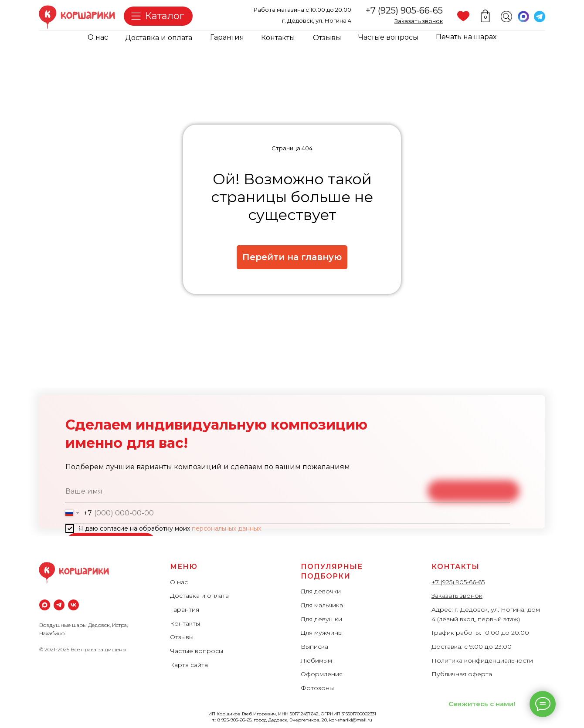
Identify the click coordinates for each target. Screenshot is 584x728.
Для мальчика (322, 605)
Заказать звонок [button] (457, 596)
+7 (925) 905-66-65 (404, 10)
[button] (419, 21)
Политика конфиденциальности (482, 660)
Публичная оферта (462, 674)
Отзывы (327, 38)
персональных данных (226, 528)
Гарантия (227, 37)
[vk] (73, 605)
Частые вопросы (388, 37)
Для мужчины (322, 633)
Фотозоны (317, 688)
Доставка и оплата (159, 38)
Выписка (314, 647)
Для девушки (321, 619)
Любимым (316, 660)
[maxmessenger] (45, 605)
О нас (98, 37)
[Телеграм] (59, 605)
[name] (288, 491)
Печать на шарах (466, 37)
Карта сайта (189, 665)
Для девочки (321, 591)
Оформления (322, 674)
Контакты (278, 38)
